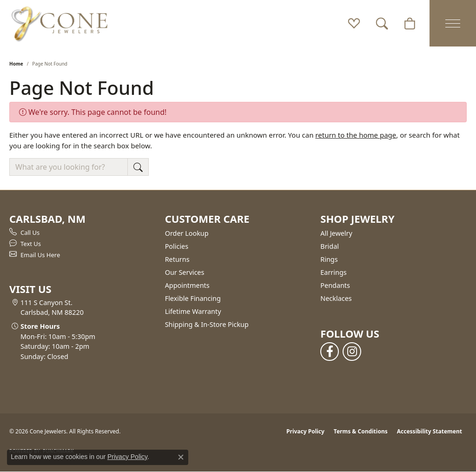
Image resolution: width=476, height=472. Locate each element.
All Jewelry (336, 233)
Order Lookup (187, 233)
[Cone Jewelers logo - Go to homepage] (59, 23)
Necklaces (336, 298)
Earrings (333, 272)
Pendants (335, 285)
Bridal (330, 246)
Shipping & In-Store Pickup (207, 324)
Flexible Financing (193, 298)
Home (16, 64)
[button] (354, 23)
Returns (177, 259)
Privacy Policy (305, 431)
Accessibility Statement (430, 431)
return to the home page (356, 135)
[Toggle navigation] (453, 23)
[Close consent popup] (181, 457)
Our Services (185, 272)
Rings (329, 259)
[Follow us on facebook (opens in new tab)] (330, 352)
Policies (177, 246)
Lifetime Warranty (193, 311)
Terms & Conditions (361, 431)
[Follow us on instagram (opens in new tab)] (352, 352)
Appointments (187, 285)
